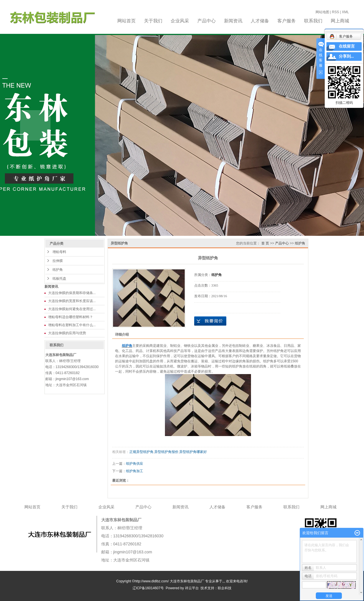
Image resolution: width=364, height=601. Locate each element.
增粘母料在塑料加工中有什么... (72, 325)
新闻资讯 (233, 21)
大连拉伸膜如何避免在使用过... (72, 309)
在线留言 (347, 46)
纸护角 (58, 270)
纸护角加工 (135, 471)
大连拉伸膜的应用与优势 (67, 333)
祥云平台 (192, 588)
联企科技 (225, 588)
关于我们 (153, 21)
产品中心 (207, 21)
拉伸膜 (58, 261)
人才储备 (260, 21)
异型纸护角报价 (166, 452)
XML (345, 12)
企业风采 (180, 21)
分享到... (346, 56)
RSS (335, 12)
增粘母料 (59, 252)
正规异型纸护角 (141, 452)
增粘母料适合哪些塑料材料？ (71, 317)
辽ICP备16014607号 (148, 588)
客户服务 (287, 21)
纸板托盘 (59, 279)
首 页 (265, 243)
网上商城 (340, 21)
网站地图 (322, 12)
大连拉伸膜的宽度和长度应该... (72, 301)
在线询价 (210, 321)
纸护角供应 (135, 464)
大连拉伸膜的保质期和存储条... (72, 293)
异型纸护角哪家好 (193, 452)
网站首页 (126, 21)
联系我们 (313, 21)
